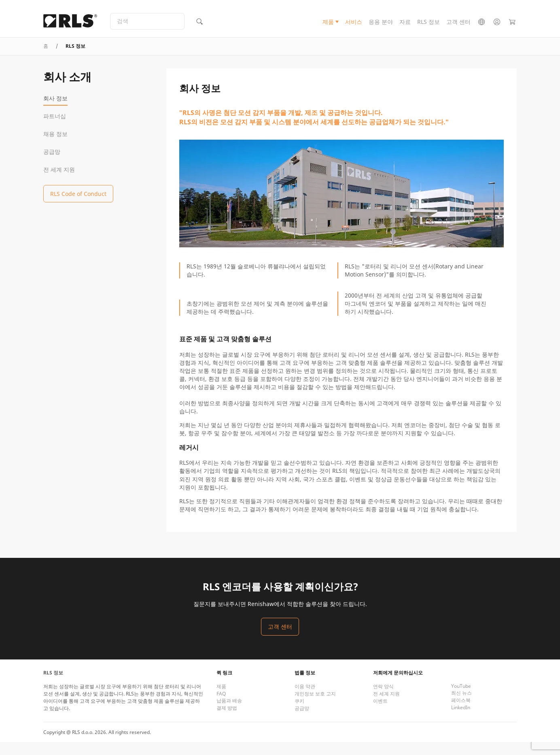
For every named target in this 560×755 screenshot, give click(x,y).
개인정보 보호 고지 (315, 707)
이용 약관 (305, 699)
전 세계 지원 (59, 182)
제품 (328, 26)
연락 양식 (383, 699)
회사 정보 (55, 111)
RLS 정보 (428, 26)
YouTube (461, 699)
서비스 (354, 26)
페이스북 (461, 713)
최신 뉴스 (461, 706)
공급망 (52, 165)
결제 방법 (227, 721)
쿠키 (299, 714)
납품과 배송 (229, 714)
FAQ (221, 707)
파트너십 (55, 129)
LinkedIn (461, 720)
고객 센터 (458, 26)
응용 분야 (381, 26)
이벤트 (380, 714)
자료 (405, 26)
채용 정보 (55, 147)
